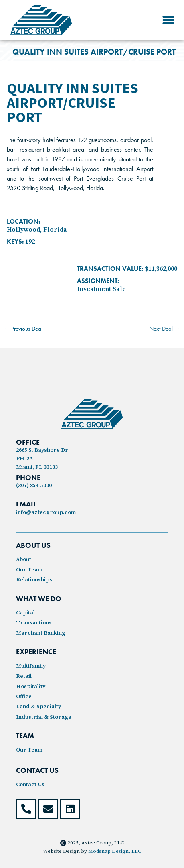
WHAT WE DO (39, 599)
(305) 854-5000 (34, 486)
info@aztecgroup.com (46, 512)
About (24, 559)
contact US (37, 770)
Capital (25, 613)
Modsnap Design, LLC (115, 851)
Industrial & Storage (44, 717)
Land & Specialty (38, 707)
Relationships (34, 580)
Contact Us (30, 785)
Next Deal (165, 329)
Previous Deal (23, 329)
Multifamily (31, 666)
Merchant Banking (41, 633)
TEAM (25, 735)
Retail (24, 676)
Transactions (34, 623)
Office (24, 697)
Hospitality (31, 687)
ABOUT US (33, 545)
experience (36, 652)
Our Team (29, 570)
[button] (168, 20)
